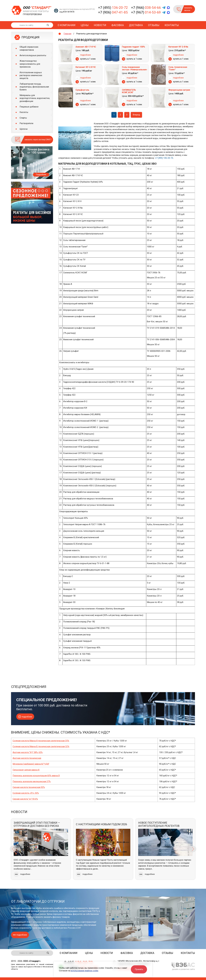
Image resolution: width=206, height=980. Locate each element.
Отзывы (154, 25)
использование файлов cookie (84, 971)
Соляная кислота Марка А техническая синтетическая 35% (41, 741)
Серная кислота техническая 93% (29, 787)
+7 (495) (113, 8)
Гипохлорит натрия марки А (26, 770)
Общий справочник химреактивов (29, 48)
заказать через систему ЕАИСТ (38, 140)
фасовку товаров (61, 917)
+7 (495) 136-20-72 (164, 158)
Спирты (23, 118)
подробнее (85, 55)
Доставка (136, 25)
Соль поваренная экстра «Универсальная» (135, 68)
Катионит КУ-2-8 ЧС (86, 67)
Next (193, 849)
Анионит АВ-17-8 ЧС (86, 47)
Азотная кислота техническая (27, 758)
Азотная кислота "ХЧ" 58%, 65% (28, 752)
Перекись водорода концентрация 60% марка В (36, 776)
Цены (85, 25)
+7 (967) (146, 12)
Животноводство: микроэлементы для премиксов (30, 64)
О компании (67, 25)
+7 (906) (113, 12)
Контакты (172, 25)
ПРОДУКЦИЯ (30, 37)
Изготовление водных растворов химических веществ (31, 75)
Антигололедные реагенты (33, 55)
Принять (139, 969)
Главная (67, 34)
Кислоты (24, 112)
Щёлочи (24, 129)
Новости (100, 25)
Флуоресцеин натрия (179, 90)
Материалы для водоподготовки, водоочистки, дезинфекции (35, 98)
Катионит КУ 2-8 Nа (178, 47)
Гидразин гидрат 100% (133, 47)
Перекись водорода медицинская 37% (32, 781)
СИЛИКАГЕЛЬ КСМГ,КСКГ (129, 91)
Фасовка (118, 25)
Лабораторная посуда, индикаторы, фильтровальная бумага (34, 87)
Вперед (136, 115)
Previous (13, 849)
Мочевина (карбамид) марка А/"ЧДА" (31, 764)
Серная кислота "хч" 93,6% (25, 799)
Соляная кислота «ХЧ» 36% (26, 793)
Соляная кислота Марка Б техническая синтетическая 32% (41, 746)
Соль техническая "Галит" (178, 68)
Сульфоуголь (82, 90)
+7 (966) (146, 8)
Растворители (26, 123)
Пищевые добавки (29, 107)
